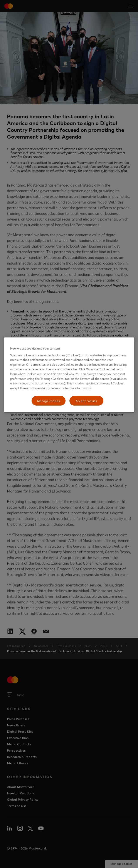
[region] (69, 375)
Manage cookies (49, 401)
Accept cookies (86, 401)
